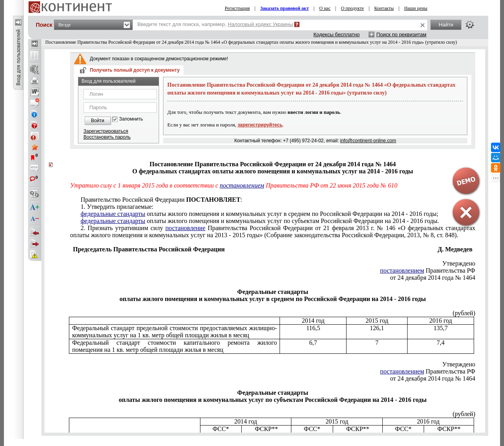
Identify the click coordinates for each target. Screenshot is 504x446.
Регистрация (237, 8)
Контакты (384, 8)
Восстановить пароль (107, 137)
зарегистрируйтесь (260, 125)
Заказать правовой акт (285, 8)
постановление (185, 228)
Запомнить (131, 119)
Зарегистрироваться (106, 131)
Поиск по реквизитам (401, 34)
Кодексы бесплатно (337, 34)
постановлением (242, 185)
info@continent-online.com (368, 141)
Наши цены (416, 8)
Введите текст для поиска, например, (215, 24)
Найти (446, 25)
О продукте (352, 8)
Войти (98, 121)
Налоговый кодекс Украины (261, 24)
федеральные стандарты (113, 214)
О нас (325, 8)
